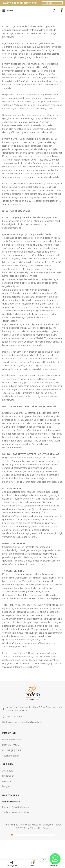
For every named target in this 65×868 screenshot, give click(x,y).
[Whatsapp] (55, 859)
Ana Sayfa (8, 771)
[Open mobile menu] (8, 11)
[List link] (32, 709)
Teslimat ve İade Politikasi (16, 812)
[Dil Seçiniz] (52, 3)
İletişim (6, 787)
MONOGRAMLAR (11, 745)
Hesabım (7, 782)
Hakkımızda (8, 776)
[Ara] (54, 11)
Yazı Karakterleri (11, 756)
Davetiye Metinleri (12, 740)
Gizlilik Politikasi (11, 802)
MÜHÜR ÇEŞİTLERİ (12, 750)
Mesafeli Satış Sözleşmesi (16, 807)
